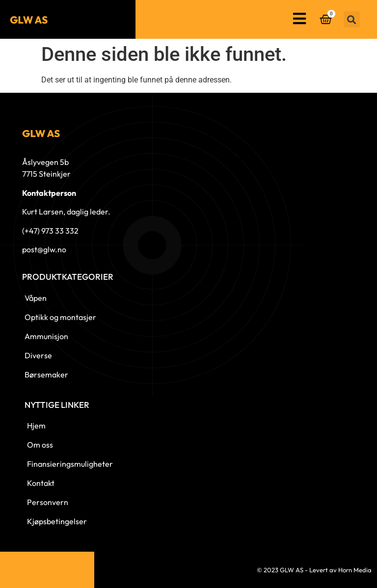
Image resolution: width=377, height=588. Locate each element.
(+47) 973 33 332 (50, 231)
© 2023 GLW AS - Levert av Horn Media (314, 570)
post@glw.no (44, 249)
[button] (352, 19)
